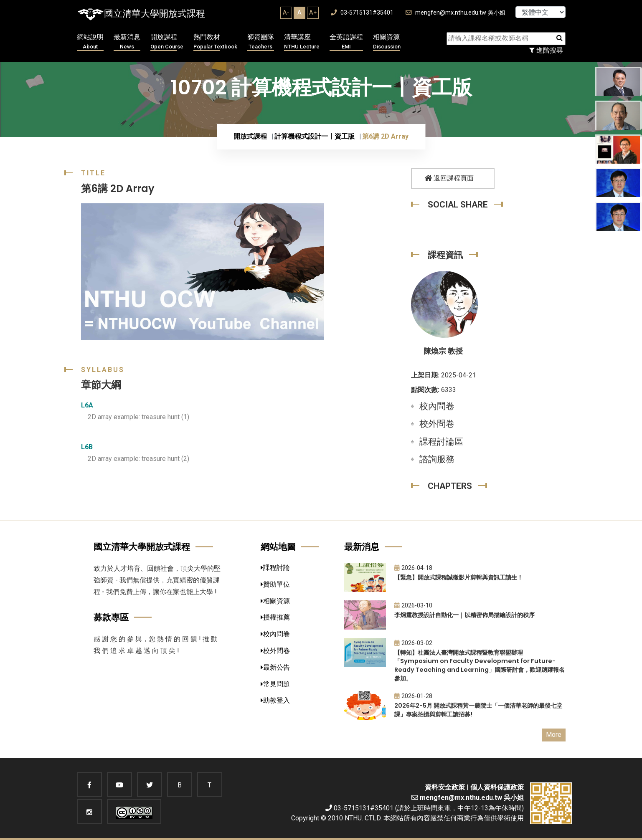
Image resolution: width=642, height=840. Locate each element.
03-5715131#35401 (362, 13)
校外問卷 (437, 424)
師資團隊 (261, 42)
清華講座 (302, 42)
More (554, 735)
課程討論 (275, 568)
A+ (313, 13)
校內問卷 (437, 406)
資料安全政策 (445, 787)
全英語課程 (346, 42)
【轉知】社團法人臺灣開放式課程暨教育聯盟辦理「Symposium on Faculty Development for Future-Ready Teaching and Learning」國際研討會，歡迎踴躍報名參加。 (480, 665)
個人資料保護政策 (497, 787)
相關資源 (387, 42)
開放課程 (167, 42)
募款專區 (111, 617)
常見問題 (275, 684)
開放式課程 (250, 136)
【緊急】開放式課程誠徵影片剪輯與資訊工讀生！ (459, 577)
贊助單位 (275, 584)
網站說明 (90, 42)
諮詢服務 (437, 459)
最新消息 (127, 42)
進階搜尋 (546, 50)
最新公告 (275, 667)
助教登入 (275, 700)
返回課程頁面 (449, 178)
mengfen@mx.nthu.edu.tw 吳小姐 (455, 13)
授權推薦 (275, 617)
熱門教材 (215, 42)
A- (286, 13)
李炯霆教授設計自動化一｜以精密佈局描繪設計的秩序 (464, 615)
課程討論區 (441, 442)
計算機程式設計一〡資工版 (315, 136)
